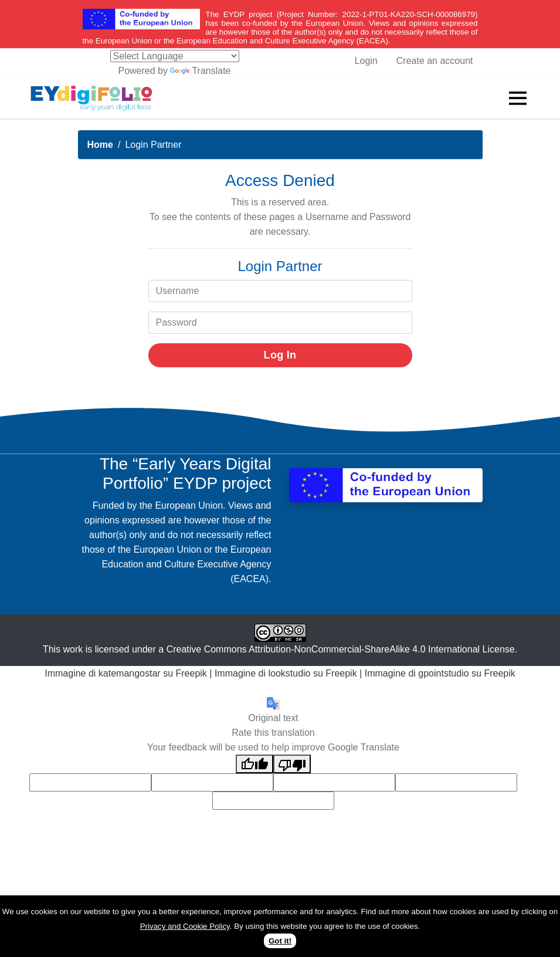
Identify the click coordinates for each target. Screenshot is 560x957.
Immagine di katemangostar (102, 673)
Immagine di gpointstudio (417, 673)
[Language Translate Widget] (175, 56)
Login (366, 61)
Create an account (435, 61)
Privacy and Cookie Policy (185, 926)
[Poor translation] (292, 764)
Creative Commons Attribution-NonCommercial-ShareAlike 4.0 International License (341, 649)
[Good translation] (254, 764)
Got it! (280, 941)
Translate (200, 71)
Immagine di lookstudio (263, 673)
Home (100, 145)
